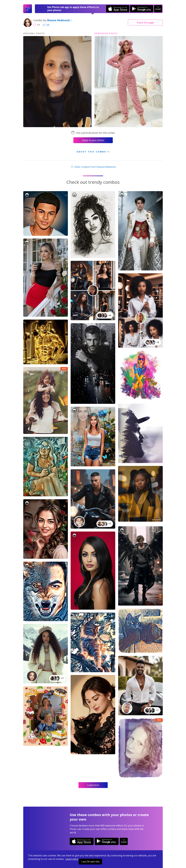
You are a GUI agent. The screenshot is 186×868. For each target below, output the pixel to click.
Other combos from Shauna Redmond (93, 167)
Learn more (72, 859)
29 (46, 25)
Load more (93, 785)
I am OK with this (90, 862)
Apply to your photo (93, 140)
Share (145, 23)
